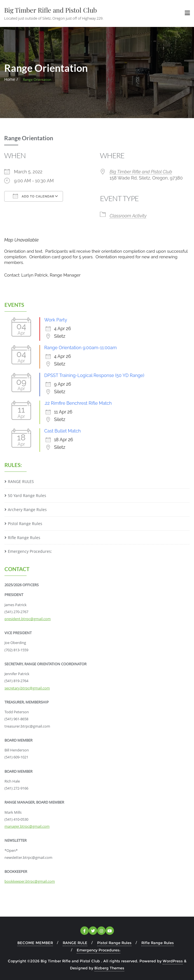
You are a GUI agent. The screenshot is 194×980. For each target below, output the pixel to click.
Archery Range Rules (27, 509)
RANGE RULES (21, 481)
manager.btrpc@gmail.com (27, 826)
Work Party (56, 320)
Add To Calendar (34, 196)
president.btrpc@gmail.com (28, 619)
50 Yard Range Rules (27, 495)
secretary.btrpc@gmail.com (27, 688)
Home (10, 79)
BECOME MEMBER (35, 943)
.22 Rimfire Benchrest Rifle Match (78, 403)
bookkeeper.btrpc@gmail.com (30, 881)
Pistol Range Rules (25, 524)
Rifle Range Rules (24, 538)
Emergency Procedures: (30, 551)
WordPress (173, 961)
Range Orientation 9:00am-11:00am (80, 348)
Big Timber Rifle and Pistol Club (141, 172)
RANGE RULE (75, 943)
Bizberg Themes (109, 968)
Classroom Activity (128, 216)
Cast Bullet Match (62, 431)
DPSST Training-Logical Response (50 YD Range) (94, 375)
